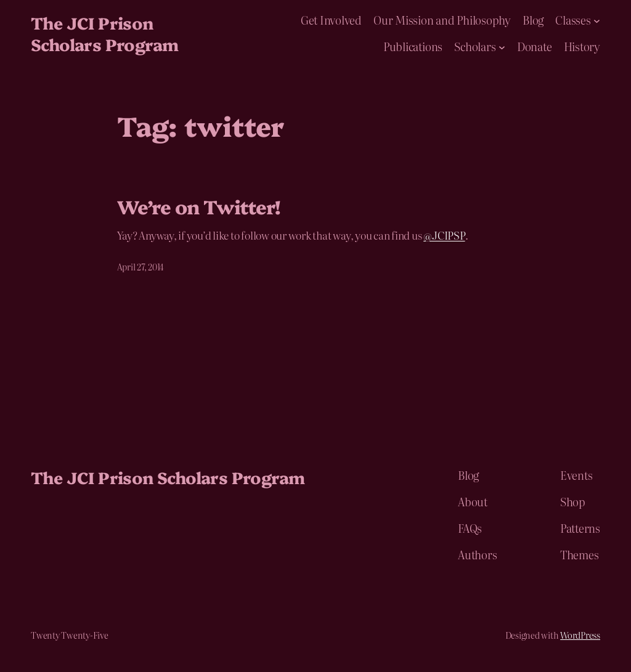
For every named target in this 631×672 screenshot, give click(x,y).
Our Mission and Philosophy (442, 20)
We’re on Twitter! (199, 207)
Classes (573, 20)
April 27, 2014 (141, 267)
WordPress (580, 635)
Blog (533, 20)
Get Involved (331, 20)
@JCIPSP (444, 235)
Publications (413, 47)
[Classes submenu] (597, 21)
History (582, 47)
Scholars (475, 47)
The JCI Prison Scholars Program (104, 33)
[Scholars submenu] (502, 47)
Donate (535, 47)
